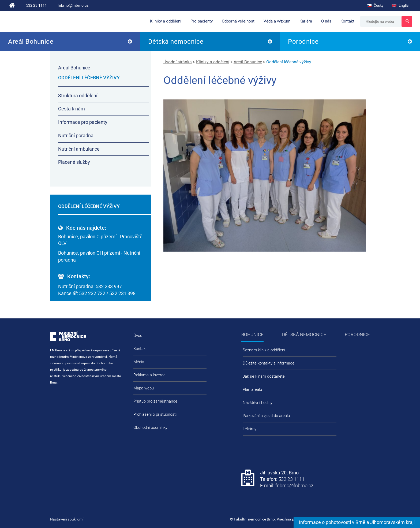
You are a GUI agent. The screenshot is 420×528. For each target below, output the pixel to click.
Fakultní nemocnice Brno (32, 21)
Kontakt (347, 21)
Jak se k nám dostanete (264, 376)
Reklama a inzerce (149, 375)
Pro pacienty (202, 21)
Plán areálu (252, 389)
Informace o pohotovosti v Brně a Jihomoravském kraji (357, 522)
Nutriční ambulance (79, 149)
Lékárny (250, 429)
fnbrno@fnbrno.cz (73, 5)
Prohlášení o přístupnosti (155, 414)
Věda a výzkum (277, 21)
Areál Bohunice (31, 42)
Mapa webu (144, 388)
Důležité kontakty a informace (269, 363)
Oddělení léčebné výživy (289, 62)
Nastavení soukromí (67, 519)
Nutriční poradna (76, 135)
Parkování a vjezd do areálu (266, 416)
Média (139, 362)
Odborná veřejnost (238, 21)
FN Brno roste (78, 22)
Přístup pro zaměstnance (155, 401)
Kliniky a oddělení (166, 21)
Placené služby (74, 162)
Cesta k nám (72, 109)
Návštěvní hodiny (258, 403)
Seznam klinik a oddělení (264, 350)
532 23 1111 (36, 5)
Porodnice (303, 42)
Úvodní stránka (178, 62)
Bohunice (252, 334)
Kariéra (306, 21)
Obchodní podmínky (150, 427)
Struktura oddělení (78, 96)
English (401, 5)
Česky (375, 5)
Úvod (138, 336)
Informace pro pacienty (83, 122)
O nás (326, 21)
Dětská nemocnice (176, 42)
